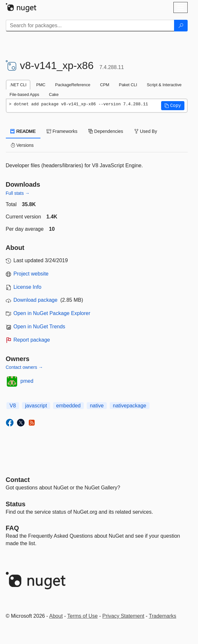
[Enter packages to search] (90, 26)
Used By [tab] (146, 131)
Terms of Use (82, 616)
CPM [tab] (104, 85)
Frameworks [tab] (62, 131)
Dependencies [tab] (106, 131)
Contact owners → (24, 367)
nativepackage (130, 406)
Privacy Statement (123, 616)
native (97, 406)
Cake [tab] (54, 94)
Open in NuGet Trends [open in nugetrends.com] (39, 327)
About (56, 616)
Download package (36, 300)
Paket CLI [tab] (128, 85)
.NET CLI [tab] (18, 85)
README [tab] (23, 131)
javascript (36, 406)
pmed (27, 381)
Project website (31, 274)
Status (16, 504)
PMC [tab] (41, 85)
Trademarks (163, 616)
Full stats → (18, 193)
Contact (18, 480)
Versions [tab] (22, 145)
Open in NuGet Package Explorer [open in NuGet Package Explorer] (52, 313)
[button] (173, 106)
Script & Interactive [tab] (164, 85)
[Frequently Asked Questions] (12, 528)
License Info (27, 287)
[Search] (181, 26)
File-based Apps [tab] (25, 94)
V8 (13, 406)
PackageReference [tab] (73, 85)
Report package (32, 340)
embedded (69, 406)
